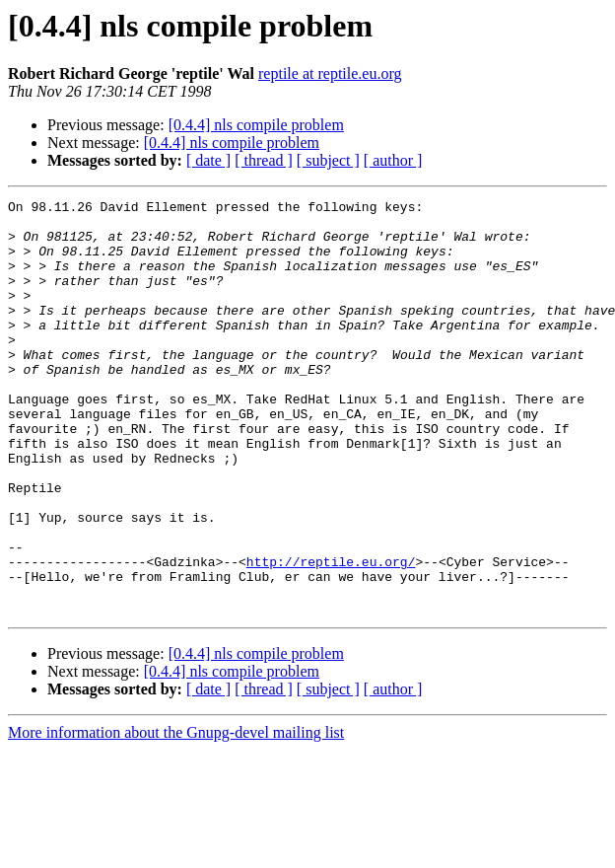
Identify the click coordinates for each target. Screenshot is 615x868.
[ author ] (393, 160)
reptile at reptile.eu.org (330, 73)
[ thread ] (264, 160)
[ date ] (208, 160)
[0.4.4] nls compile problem (256, 125)
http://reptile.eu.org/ (331, 635)
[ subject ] (328, 160)
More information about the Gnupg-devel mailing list (176, 815)
